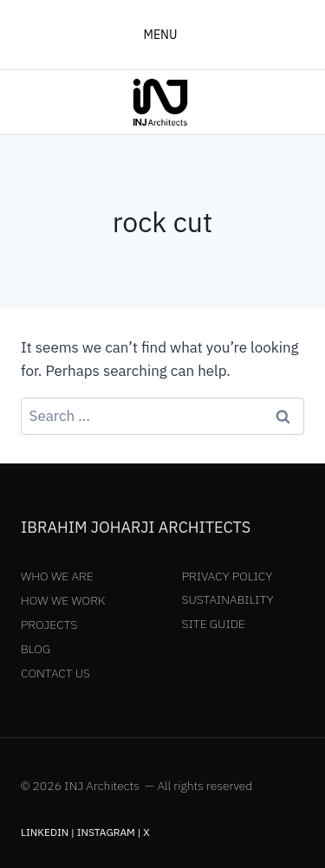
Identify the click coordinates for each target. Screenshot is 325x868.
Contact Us (55, 673)
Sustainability (228, 599)
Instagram (106, 832)
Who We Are (57, 576)
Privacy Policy (227, 576)
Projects (49, 625)
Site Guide (214, 624)
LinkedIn (45, 832)
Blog (36, 649)
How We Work (63, 600)
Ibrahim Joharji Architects (136, 527)
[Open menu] (162, 35)
